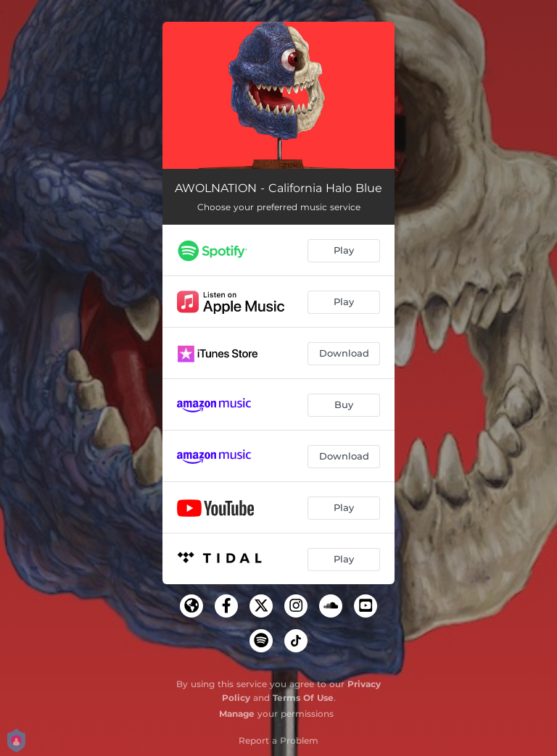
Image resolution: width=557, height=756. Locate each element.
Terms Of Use (303, 698)
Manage (237, 714)
